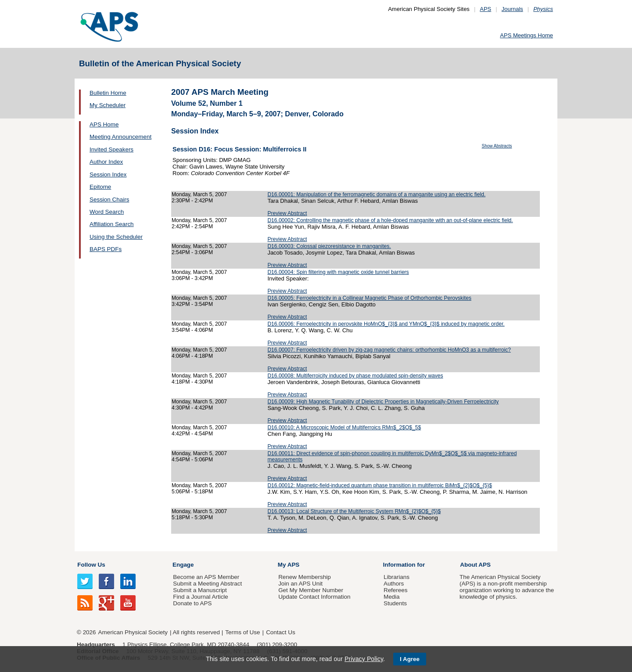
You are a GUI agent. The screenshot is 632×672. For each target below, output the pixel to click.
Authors (394, 584)
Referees (396, 590)
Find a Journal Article (200, 597)
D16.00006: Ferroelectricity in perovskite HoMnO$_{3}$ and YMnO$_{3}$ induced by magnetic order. (386, 324)
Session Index (108, 174)
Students (395, 603)
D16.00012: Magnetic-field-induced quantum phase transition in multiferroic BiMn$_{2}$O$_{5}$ (380, 485)
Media (392, 597)
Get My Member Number (311, 590)
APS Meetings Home (526, 35)
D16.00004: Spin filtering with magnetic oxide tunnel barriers (338, 272)
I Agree (410, 659)
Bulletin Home (108, 93)
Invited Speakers (111, 149)
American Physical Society (133, 632)
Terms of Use (242, 632)
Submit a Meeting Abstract (207, 584)
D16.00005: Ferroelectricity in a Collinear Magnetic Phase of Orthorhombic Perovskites (369, 298)
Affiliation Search (112, 224)
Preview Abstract (287, 213)
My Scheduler (108, 105)
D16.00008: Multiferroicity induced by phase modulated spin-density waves (355, 376)
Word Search (107, 212)
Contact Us (280, 632)
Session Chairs (109, 199)
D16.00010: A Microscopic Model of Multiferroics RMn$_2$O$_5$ (344, 428)
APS (485, 9)
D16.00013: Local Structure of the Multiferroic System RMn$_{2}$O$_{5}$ (354, 511)
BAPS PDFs (106, 249)
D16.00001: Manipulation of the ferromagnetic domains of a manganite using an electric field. (376, 194)
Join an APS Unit (300, 584)
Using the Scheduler (116, 237)
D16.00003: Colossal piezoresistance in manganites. (329, 246)
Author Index (106, 162)
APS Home (104, 124)
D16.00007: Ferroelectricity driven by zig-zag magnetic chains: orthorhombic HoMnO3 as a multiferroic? (389, 350)
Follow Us (91, 565)
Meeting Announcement (120, 137)
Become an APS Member (206, 577)
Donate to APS (192, 603)
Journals (512, 9)
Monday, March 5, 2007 (199, 194)
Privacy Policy (364, 659)
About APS (475, 565)
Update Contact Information (314, 597)
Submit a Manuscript (200, 590)
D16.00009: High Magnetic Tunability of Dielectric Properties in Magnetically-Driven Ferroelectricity (383, 402)
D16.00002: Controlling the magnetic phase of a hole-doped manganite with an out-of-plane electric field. (390, 220)
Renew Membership (305, 577)
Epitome (100, 187)
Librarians (397, 577)
